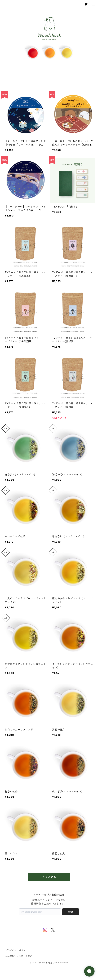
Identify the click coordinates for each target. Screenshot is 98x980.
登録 (71, 912)
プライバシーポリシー (17, 950)
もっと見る (49, 877)
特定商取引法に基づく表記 (19, 956)
